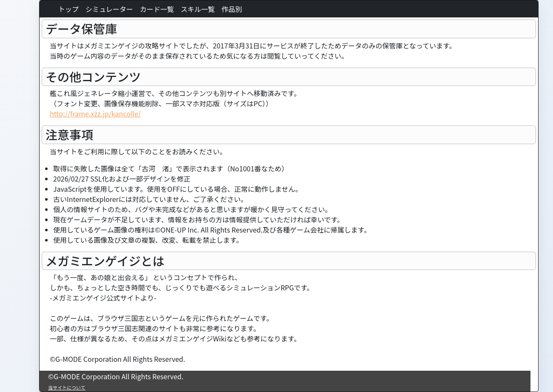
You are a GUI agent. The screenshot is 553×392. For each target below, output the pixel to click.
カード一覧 (157, 9)
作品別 (232, 9)
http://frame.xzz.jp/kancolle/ (95, 114)
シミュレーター (109, 9)
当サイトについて (67, 387)
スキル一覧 (198, 9)
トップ (68, 9)
